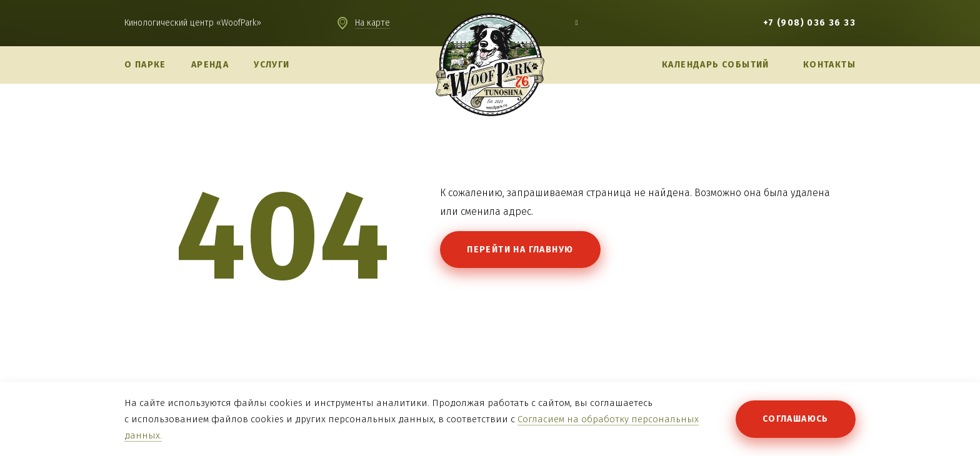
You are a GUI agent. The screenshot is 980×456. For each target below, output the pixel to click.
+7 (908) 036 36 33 (809, 23)
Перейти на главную (520, 250)
